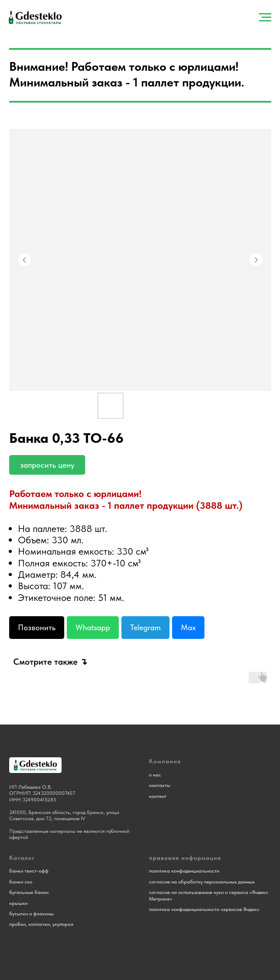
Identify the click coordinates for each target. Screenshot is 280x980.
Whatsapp (93, 627)
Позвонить (37, 627)
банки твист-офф (29, 871)
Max (188, 627)
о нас (155, 775)
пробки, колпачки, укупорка (41, 924)
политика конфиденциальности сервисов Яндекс (204, 909)
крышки (18, 903)
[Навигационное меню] (265, 17)
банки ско (21, 882)
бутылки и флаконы (31, 914)
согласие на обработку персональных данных (202, 882)
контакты (160, 785)
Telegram (145, 627)
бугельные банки (29, 892)
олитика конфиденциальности (185, 871)
